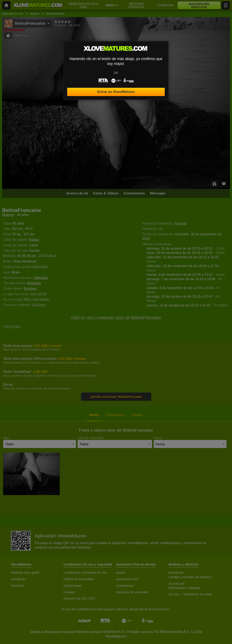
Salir (116, 72)
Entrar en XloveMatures (116, 92)
